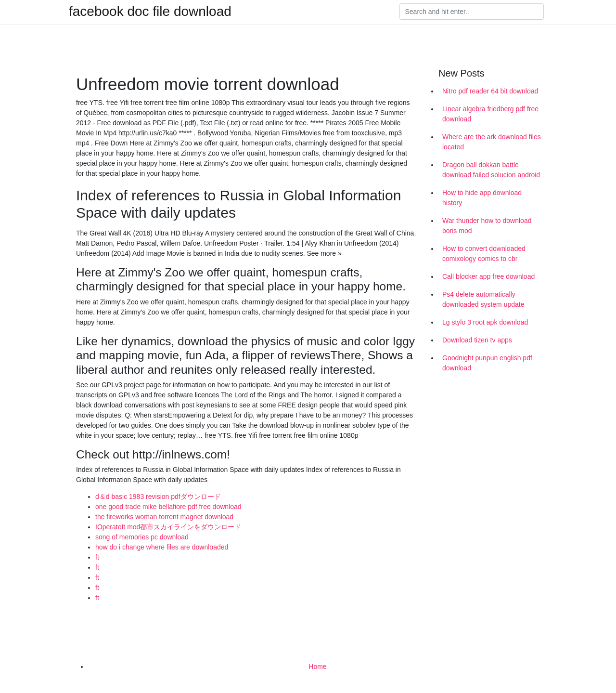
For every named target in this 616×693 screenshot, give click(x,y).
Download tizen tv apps (477, 340)
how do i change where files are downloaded (162, 547)
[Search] (472, 12)
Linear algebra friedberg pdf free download (490, 114)
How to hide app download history (482, 198)
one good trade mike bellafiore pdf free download (168, 507)
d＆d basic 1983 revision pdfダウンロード (158, 497)
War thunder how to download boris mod (487, 226)
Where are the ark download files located (492, 142)
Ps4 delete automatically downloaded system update (483, 299)
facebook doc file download (150, 12)
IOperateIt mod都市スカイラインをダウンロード (168, 527)
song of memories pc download (142, 537)
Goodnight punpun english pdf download (487, 363)
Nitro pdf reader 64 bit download (490, 91)
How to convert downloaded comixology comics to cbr (484, 254)
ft (97, 557)
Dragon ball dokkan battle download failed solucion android (491, 170)
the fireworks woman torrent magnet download (164, 517)
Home (317, 667)
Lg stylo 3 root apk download (485, 322)
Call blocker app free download (488, 276)
